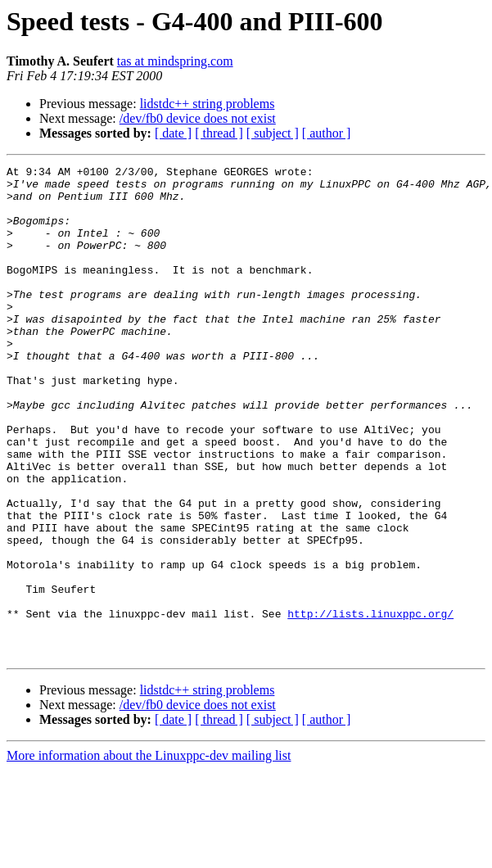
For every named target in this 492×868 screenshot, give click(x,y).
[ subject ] (273, 133)
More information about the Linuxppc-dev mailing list (149, 854)
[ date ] (173, 133)
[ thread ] (219, 133)
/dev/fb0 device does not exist (198, 118)
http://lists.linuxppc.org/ (370, 704)
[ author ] (327, 133)
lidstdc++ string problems (208, 104)
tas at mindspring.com (175, 61)
